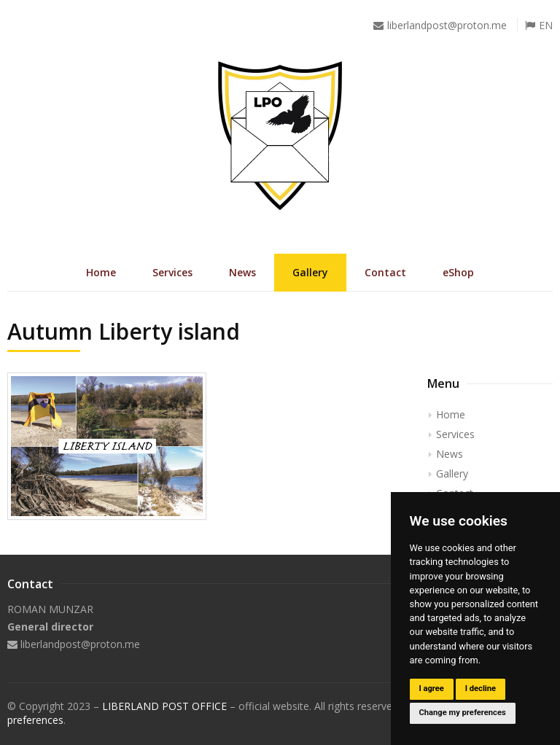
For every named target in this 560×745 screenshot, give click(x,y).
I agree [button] (431, 689)
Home (101, 272)
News (242, 272)
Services (172, 272)
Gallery (310, 272)
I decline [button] (481, 689)
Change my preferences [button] (462, 713)
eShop (458, 272)
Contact (385, 272)
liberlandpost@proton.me (447, 25)
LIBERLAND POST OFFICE (164, 706)
